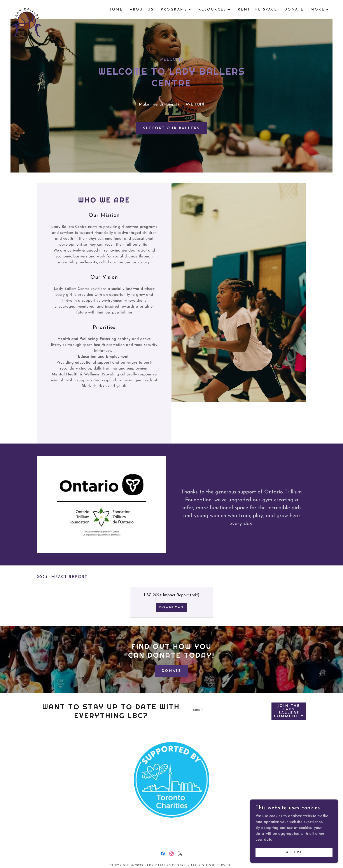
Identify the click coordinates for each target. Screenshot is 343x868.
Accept (294, 852)
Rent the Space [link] (258, 10)
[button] (176, 10)
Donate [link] (294, 10)
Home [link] (116, 10)
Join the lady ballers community (289, 711)
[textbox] (228, 711)
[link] (26, 9)
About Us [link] (142, 10)
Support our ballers (171, 128)
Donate (172, 671)
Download (172, 608)
